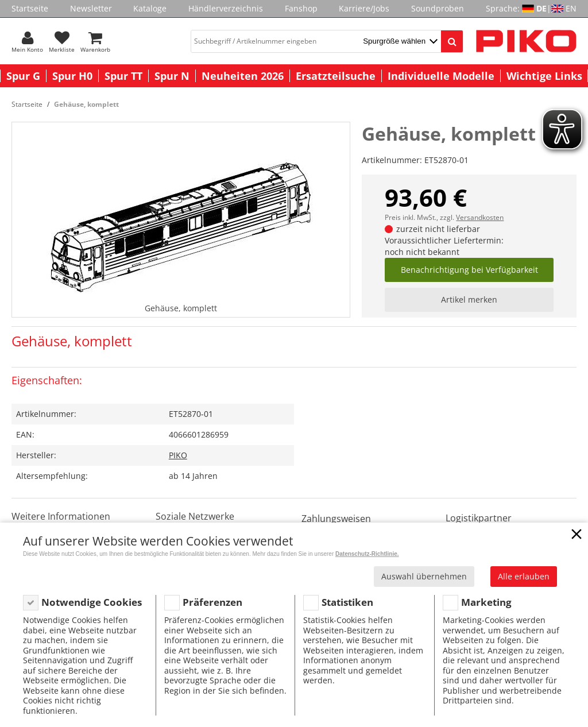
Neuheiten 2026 (243, 76)
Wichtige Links (544, 76)
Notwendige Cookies (92, 602)
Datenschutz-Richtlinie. (367, 554)
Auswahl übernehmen (424, 576)
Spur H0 (72, 76)
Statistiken (347, 602)
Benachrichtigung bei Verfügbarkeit (469, 270)
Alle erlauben (524, 576)
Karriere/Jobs (364, 8)
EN (571, 8)
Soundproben (438, 8)
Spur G (23, 76)
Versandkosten (480, 217)
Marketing (486, 602)
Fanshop (301, 8)
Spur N (172, 76)
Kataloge (150, 8)
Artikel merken (469, 299)
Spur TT (123, 76)
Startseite (30, 8)
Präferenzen (212, 602)
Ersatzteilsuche (336, 76)
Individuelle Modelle (441, 76)
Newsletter (91, 8)
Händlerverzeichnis (226, 8)
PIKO (178, 455)
